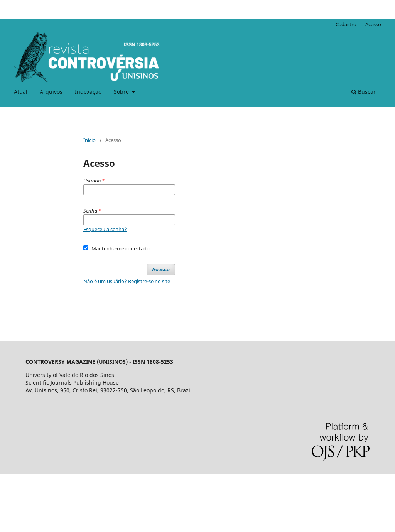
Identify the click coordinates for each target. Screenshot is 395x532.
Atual (21, 92)
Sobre (122, 92)
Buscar (364, 92)
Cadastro (346, 24)
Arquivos (51, 92)
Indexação (88, 92)
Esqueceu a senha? (105, 229)
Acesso (373, 24)
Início (89, 140)
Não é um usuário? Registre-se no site (127, 281)
